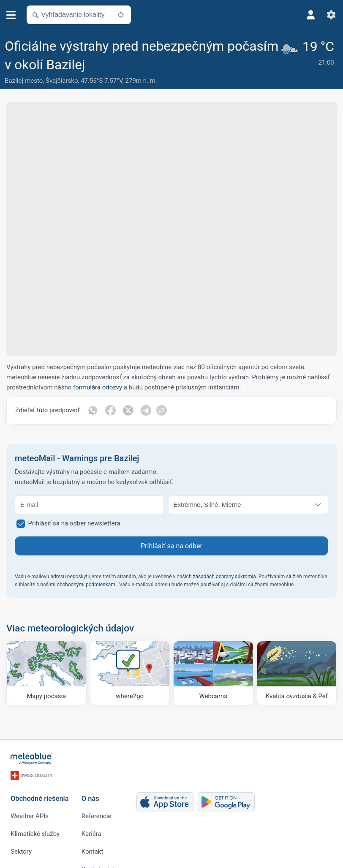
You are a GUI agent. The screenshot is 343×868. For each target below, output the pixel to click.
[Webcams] (213, 673)
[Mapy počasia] (46, 673)
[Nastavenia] (331, 15)
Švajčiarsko (62, 81)
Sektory (21, 852)
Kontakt (93, 852)
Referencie (97, 816)
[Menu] (11, 15)
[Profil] (311, 15)
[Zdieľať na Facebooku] (110, 411)
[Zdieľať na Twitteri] (128, 411)
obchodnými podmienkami (87, 585)
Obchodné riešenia (40, 799)
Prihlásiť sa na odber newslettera (74, 523)
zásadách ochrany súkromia (224, 577)
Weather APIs (30, 816)
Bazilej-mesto (24, 81)
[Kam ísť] (130, 673)
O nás (90, 799)
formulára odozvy (98, 387)
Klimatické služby (35, 834)
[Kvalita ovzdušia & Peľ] (297, 673)
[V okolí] (121, 15)
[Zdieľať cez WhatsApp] (93, 411)
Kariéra (91, 834)
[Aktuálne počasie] (309, 62)
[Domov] (32, 759)
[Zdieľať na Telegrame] (146, 411)
